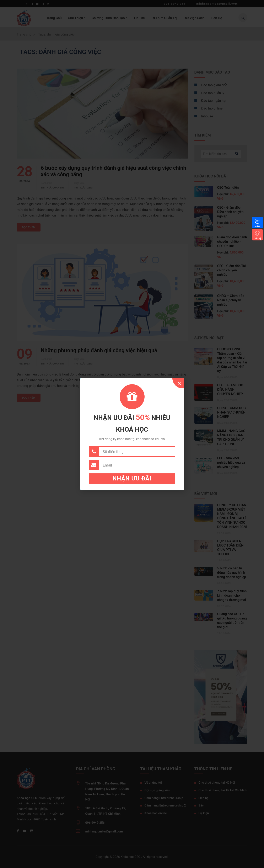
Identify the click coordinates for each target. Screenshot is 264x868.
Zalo (257, 226)
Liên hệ (257, 238)
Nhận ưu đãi (132, 478)
